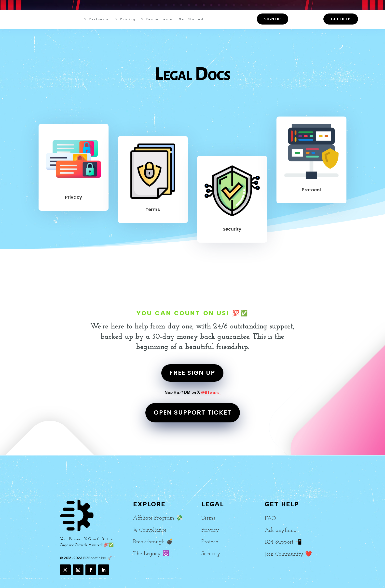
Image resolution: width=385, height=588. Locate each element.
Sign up (273, 19)
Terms (153, 209)
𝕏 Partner (94, 19)
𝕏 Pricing (125, 19)
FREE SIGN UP (192, 373)
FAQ (270, 519)
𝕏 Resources (155, 19)
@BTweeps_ (211, 392)
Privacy (74, 197)
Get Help (341, 19)
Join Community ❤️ (288, 554)
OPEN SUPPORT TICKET (193, 412)
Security (232, 229)
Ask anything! (281, 530)
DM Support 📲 (283, 542)
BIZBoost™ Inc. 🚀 (97, 558)
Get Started (191, 19)
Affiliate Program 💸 (158, 518)
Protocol (311, 190)
